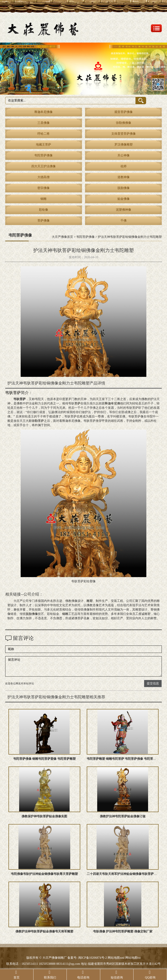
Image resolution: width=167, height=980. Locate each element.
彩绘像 (43, 210)
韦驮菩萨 (13, 393)
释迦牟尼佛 (112, 403)
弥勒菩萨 (38, 421)
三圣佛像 (43, 123)
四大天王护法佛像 (43, 166)
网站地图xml (116, 958)
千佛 (124, 221)
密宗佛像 (43, 188)
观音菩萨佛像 (124, 112)
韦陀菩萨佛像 (43, 155)
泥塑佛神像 (124, 210)
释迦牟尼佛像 (43, 112)
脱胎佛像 (124, 188)
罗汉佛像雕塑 (124, 145)
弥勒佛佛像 (124, 123)
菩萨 (77, 403)
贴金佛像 (124, 199)
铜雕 (43, 199)
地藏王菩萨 (43, 145)
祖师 (124, 166)
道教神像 (124, 177)
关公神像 (124, 155)
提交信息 (153, 683)
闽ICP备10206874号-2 (92, 958)
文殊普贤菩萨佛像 (124, 134)
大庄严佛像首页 (62, 237)
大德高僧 (43, 177)
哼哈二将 (43, 134)
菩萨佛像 (43, 221)
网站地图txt (133, 958)
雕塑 (90, 601)
